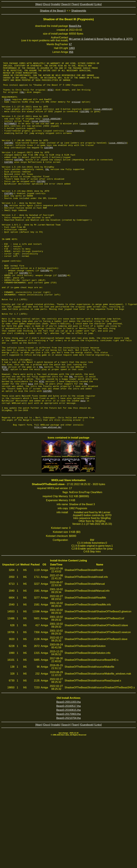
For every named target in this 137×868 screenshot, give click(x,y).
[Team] (75, 4)
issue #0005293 (75, 145)
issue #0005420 (103, 119)
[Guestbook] (87, 4)
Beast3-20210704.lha (68, 791)
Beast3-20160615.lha (68, 783)
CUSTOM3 (85, 121)
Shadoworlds (79, 11)
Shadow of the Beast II (53, 11)
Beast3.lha (75, 26)
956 (71, 52)
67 (70, 44)
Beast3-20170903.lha (68, 787)
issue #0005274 (118, 159)
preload (76, 110)
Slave (7, 107)
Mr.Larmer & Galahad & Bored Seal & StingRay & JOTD (101, 39)
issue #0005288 (89, 136)
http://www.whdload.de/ (48, 500)
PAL (22, 98)
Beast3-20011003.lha (68, 775)
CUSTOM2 (9, 159)
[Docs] (47, 4)
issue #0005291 (40, 133)
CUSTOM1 (19, 179)
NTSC (50, 95)
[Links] (98, 4)
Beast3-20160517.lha (68, 779)
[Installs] (56, 4)
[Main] (39, 4)
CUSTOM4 (49, 165)
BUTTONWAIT (11, 136)
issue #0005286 (52, 130)
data (30, 448)
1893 (72, 48)
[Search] (66, 4)
